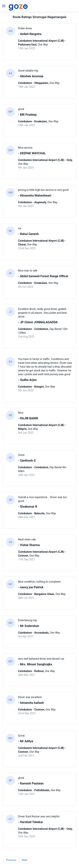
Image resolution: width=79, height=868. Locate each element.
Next (25, 860)
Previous (11, 860)
